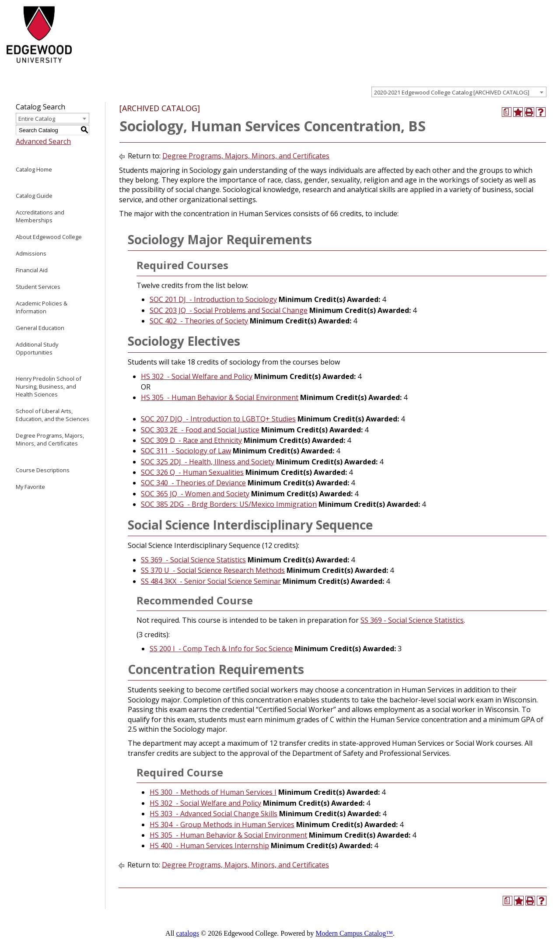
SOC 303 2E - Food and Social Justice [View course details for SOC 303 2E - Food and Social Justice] (200, 430)
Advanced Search (43, 141)
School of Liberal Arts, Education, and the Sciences (52, 415)
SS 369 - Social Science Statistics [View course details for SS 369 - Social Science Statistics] (193, 560)
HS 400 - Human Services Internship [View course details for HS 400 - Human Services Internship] (209, 846)
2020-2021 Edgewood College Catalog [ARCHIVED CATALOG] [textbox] (452, 92)
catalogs (188, 933)
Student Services (38, 287)
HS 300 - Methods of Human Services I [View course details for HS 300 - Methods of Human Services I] (213, 792)
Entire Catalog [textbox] (37, 119)
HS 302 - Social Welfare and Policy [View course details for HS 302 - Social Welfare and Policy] (197, 376)
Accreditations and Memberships (40, 216)
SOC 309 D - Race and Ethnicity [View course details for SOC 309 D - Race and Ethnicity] (191, 440)
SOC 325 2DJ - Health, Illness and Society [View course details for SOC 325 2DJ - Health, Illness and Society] (208, 462)
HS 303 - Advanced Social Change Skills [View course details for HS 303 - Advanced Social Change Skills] (213, 814)
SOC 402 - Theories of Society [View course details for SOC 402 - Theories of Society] (199, 321)
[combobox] (459, 92)
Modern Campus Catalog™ (354, 933)
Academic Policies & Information (42, 307)
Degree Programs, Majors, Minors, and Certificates (50, 439)
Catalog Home (34, 169)
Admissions (31, 253)
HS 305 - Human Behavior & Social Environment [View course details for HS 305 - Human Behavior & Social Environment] (220, 397)
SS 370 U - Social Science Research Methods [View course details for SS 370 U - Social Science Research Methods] (213, 570)
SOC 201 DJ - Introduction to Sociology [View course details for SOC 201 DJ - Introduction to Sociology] (213, 299)
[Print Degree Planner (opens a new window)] (507, 112)
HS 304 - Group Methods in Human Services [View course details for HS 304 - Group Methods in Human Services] (222, 825)
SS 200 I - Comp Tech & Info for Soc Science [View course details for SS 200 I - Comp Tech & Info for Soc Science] (221, 649)
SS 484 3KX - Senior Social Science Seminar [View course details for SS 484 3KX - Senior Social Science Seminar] (211, 581)
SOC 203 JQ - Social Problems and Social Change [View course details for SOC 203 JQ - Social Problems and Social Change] (229, 310)
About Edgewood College (49, 237)
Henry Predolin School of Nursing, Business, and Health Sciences (49, 386)
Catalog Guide (34, 196)
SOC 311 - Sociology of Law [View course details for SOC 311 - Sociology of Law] (186, 451)
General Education (40, 328)
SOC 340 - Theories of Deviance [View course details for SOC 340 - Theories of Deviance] (193, 483)
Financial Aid (32, 270)
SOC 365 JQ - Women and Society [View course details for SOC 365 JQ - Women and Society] (195, 494)
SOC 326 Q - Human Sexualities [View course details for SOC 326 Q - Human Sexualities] (192, 472)
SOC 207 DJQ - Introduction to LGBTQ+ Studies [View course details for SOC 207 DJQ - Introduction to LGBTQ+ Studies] (218, 419)
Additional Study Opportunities (37, 348)
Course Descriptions (43, 470)
